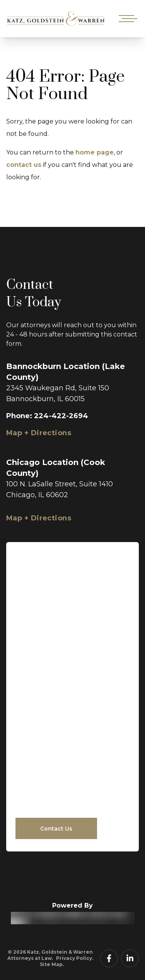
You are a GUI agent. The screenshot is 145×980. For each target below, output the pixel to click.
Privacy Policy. (75, 958)
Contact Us (56, 829)
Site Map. (52, 964)
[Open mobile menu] (126, 19)
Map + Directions (39, 433)
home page (95, 152)
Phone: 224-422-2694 (47, 416)
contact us (24, 165)
